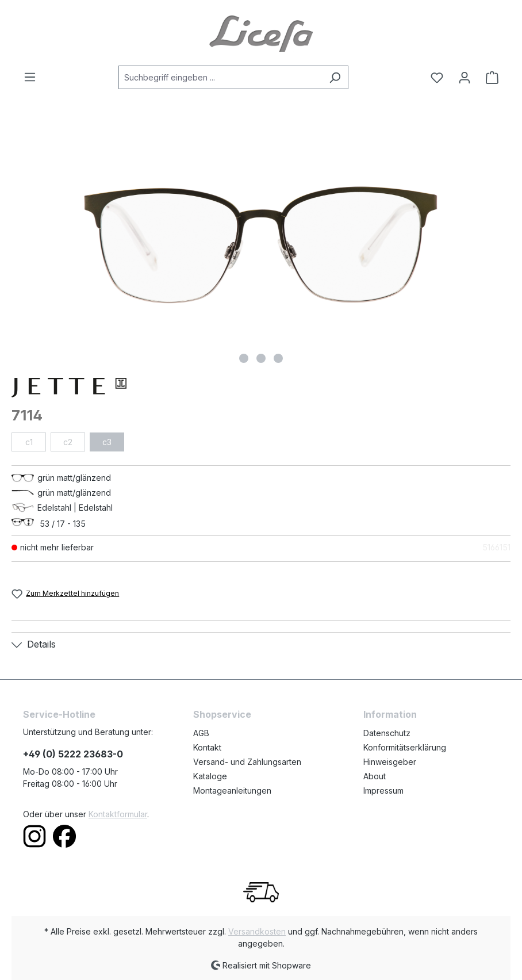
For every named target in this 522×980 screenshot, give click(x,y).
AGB (201, 733)
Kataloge (210, 776)
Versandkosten (257, 931)
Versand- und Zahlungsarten (247, 762)
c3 (107, 442)
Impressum (383, 790)
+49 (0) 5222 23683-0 (73, 754)
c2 (68, 442)
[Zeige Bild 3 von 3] (278, 358)
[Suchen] (335, 77)
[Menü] (33, 77)
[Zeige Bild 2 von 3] (261, 358)
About (375, 776)
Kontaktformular (118, 814)
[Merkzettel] (437, 78)
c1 (29, 442)
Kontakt (207, 747)
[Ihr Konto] (465, 78)
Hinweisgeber (390, 762)
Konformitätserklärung (405, 747)
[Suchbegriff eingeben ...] (220, 77)
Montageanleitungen (232, 790)
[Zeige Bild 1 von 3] (244, 358)
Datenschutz (387, 733)
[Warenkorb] (489, 78)
